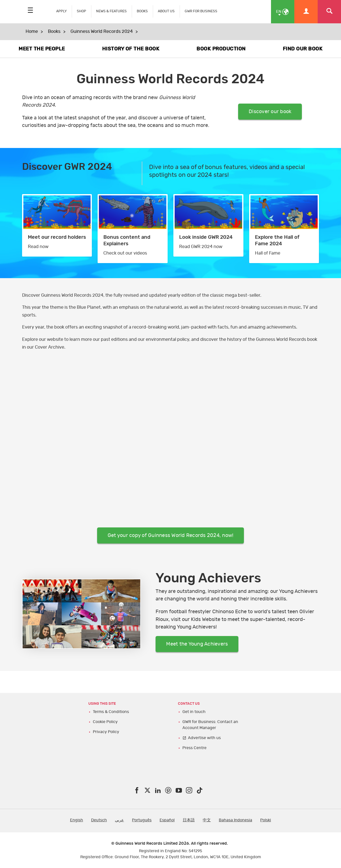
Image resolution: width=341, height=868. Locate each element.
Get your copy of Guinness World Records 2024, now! (171, 535)
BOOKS (142, 11)
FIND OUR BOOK (303, 49)
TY (171, 439)
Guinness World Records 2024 (102, 32)
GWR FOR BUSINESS (201, 11)
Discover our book (270, 112)
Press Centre (194, 748)
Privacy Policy (106, 732)
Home (32, 32)
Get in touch (194, 712)
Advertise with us (204, 738)
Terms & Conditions (111, 712)
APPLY (61, 11)
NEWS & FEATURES (111, 11)
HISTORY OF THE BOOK (131, 49)
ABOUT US (166, 11)
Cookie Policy (105, 722)
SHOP (81, 11)
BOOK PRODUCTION (221, 49)
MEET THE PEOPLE (42, 49)
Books (54, 32)
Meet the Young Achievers (197, 644)
